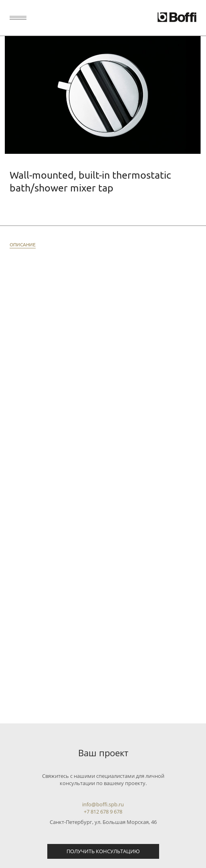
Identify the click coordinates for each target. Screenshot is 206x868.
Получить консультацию (103, 851)
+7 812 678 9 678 (103, 812)
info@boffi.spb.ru (103, 804)
